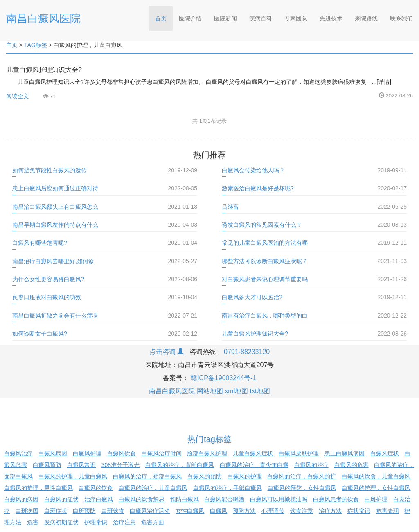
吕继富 (230, 207)
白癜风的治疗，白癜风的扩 (302, 476)
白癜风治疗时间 (162, 453)
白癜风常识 (81, 465)
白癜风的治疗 (311, 465)
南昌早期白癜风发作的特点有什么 (55, 225)
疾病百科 (261, 18)
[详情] (384, 82)
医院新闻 (225, 18)
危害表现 (387, 511)
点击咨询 (167, 352)
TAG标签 (36, 45)
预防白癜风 (185, 499)
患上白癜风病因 (345, 453)
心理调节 (273, 511)
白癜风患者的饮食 (336, 499)
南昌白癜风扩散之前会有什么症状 (55, 316)
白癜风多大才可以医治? (252, 297)
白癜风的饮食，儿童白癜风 (376, 476)
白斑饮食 (113, 511)
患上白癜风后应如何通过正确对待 (55, 188)
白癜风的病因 (21, 499)
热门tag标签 (209, 439)
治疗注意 (124, 522)
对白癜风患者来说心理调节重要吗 (265, 279)
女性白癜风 (190, 511)
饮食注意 (302, 511)
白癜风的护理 (245, 476)
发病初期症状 (61, 522)
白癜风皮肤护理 (299, 453)
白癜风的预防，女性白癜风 (302, 488)
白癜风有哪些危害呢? (40, 243)
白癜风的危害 (351, 465)
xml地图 (236, 391)
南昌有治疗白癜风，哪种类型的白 (265, 316)
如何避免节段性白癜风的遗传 (50, 170)
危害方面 (153, 522)
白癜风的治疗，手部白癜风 (228, 488)
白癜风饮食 (122, 453)
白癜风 (219, 511)
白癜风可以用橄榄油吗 (279, 499)
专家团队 (296, 18)
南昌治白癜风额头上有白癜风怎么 (55, 207)
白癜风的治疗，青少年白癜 (254, 465)
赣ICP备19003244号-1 (223, 378)
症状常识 (359, 511)
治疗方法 (330, 511)
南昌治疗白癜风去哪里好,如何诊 (53, 261)
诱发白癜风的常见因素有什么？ (262, 225)
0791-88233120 (247, 352)
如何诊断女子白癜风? (40, 334)
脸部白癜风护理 (207, 453)
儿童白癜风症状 (253, 453)
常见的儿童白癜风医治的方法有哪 (265, 243)
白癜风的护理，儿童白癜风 (73, 476)
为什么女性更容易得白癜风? (48, 279)
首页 (164, 16)
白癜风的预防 (205, 476)
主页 (12, 45)
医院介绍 (190, 18)
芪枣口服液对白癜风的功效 (47, 297)
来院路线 (366, 18)
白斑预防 (84, 511)
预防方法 (244, 511)
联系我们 (401, 18)
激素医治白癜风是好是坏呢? (258, 188)
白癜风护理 (87, 453)
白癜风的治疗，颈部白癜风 (147, 476)
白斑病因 (27, 511)
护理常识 (96, 522)
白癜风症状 (385, 453)
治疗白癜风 (99, 499)
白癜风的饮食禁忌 (142, 499)
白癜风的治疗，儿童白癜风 (153, 488)
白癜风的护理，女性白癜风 (376, 488)
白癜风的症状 (61, 499)
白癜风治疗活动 (150, 511)
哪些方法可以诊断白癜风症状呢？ (265, 261)
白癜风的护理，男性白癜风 (38, 488)
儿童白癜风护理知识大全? (44, 70)
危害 (33, 522)
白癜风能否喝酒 (224, 499)
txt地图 (260, 391)
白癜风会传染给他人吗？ (253, 170)
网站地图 (210, 391)
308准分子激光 (121, 465)
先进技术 (331, 18)
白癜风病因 (53, 453)
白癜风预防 (47, 465)
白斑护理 (376, 499)
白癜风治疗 (18, 453)
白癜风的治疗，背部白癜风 (180, 465)
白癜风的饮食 (96, 488)
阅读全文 (18, 96)
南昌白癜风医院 (43, 18)
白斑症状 (56, 511)
